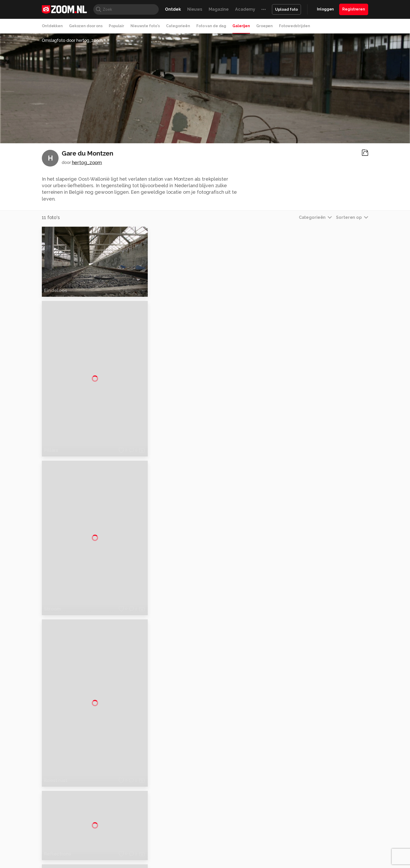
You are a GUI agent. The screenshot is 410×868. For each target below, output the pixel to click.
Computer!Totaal (131, 824)
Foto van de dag (211, 26)
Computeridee (92, 824)
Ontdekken (52, 26)
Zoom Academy (154, 830)
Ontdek (173, 9)
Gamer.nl (283, 824)
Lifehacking (243, 824)
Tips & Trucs (159, 824)
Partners (314, 789)
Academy (245, 9)
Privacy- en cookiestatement (240, 861)
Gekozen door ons (86, 26)
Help (311, 798)
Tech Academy (183, 830)
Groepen (264, 26)
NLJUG (244, 830)
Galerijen (241, 26)
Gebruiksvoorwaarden (326, 780)
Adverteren (317, 761)
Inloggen (325, 9)
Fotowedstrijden (294, 26)
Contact (314, 808)
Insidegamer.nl (305, 824)
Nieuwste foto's (145, 26)
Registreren (354, 9)
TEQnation (261, 830)
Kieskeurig (68, 824)
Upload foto (286, 9)
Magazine (219, 9)
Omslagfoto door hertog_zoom (72, 40)
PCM (110, 824)
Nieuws (195, 9)
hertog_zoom (87, 162)
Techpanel (264, 824)
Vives (203, 830)
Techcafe (203, 824)
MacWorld (222, 824)
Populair (116, 26)
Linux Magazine (223, 830)
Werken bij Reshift (192, 861)
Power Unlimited (335, 824)
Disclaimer (316, 770)
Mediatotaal (182, 824)
